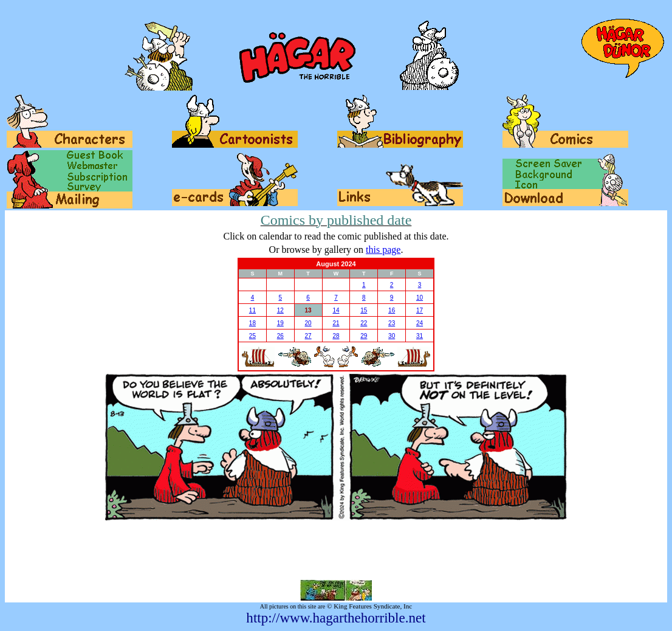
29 (364, 336)
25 (252, 336)
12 (280, 310)
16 (392, 310)
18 (252, 323)
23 (392, 323)
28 (336, 336)
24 (420, 323)
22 (364, 323)
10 (420, 298)
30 (392, 336)
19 (280, 323)
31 (420, 336)
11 (252, 310)
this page (383, 250)
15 (364, 310)
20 (308, 323)
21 (336, 323)
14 (336, 310)
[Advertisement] (336, 550)
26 (280, 336)
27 (308, 336)
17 (420, 310)
